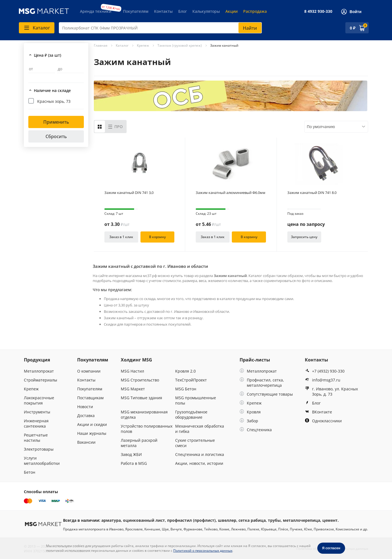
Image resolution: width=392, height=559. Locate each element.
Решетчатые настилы (36, 438)
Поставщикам (90, 398)
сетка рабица (252, 520)
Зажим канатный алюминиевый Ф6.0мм (231, 193)
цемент (330, 520)
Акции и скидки (92, 424)
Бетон (30, 472)
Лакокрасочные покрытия (39, 400)
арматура (111, 520)
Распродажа (255, 11)
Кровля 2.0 (185, 371)
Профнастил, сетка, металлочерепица (262, 383)
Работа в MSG (134, 463)
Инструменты (37, 412)
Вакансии (86, 442)
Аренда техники (96, 11)
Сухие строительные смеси (195, 443)
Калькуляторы (206, 11)
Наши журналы (92, 433)
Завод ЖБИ (131, 454)
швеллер (227, 520)
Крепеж (31, 389)
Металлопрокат (39, 371)
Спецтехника (256, 430)
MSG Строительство (140, 380)
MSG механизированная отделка (144, 415)
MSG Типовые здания (141, 398)
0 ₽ (353, 28)
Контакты (163, 11)
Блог (183, 11)
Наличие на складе (52, 90)
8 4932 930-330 (318, 11)
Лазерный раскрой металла (139, 443)
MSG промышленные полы (196, 400)
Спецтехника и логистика (200, 454)
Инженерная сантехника (36, 423)
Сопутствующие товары (266, 394)
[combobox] (160, 28)
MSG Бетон (186, 389)
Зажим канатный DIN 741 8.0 (312, 193)
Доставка (86, 415)
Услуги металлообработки (42, 461)
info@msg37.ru (323, 380)
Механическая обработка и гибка (200, 429)
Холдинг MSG (136, 360)
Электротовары (39, 449)
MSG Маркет (133, 389)
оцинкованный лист (144, 520)
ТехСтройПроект (191, 380)
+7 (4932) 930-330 (325, 371)
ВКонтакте (318, 412)
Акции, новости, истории (199, 463)
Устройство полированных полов (147, 429)
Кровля (250, 412)
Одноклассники (323, 421)
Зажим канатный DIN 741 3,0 (129, 193)
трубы (274, 520)
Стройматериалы (41, 380)
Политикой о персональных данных (203, 551)
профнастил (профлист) (191, 520)
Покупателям (136, 11)
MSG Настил (132, 371)
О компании (89, 371)
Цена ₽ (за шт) (47, 55)
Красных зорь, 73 (54, 101)
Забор (249, 421)
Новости (85, 407)
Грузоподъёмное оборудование (191, 415)
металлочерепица (301, 520)
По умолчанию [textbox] (321, 127)
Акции (232, 11)
